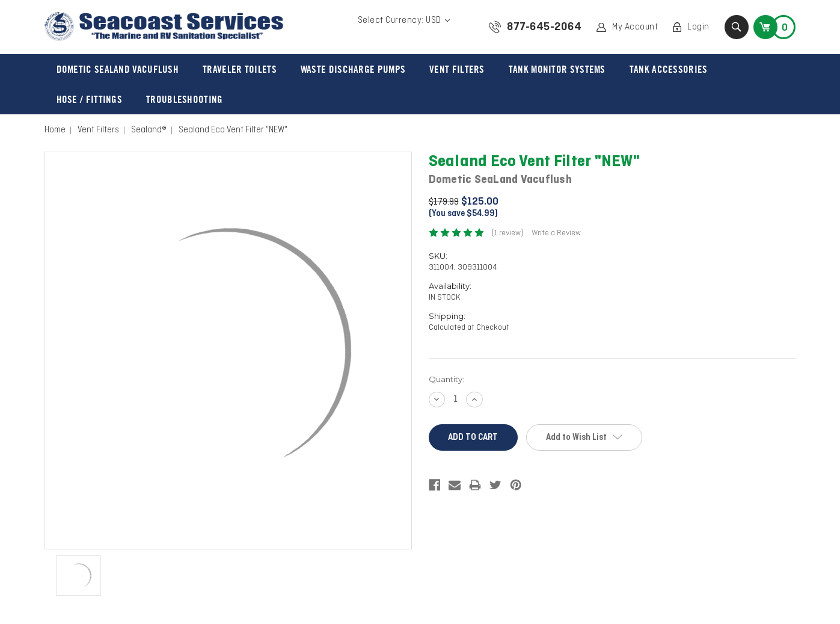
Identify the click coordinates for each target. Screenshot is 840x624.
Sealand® (149, 130)
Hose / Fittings (90, 99)
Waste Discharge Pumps (353, 69)
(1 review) (507, 233)
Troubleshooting (185, 99)
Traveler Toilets (240, 69)
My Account (635, 27)
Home (55, 130)
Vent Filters (457, 69)
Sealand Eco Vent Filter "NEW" (233, 130)
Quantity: (446, 379)
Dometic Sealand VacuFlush (118, 69)
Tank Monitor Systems (557, 69)
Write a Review (556, 233)
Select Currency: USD (404, 20)
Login (698, 27)
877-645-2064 (544, 27)
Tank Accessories (669, 69)
